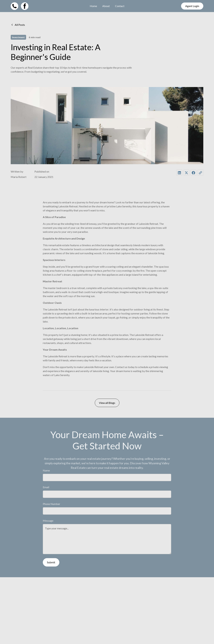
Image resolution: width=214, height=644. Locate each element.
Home (93, 6)
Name (46, 471)
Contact (120, 6)
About (106, 6)
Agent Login (192, 6)
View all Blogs (107, 403)
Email (46, 487)
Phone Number (51, 504)
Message (48, 521)
